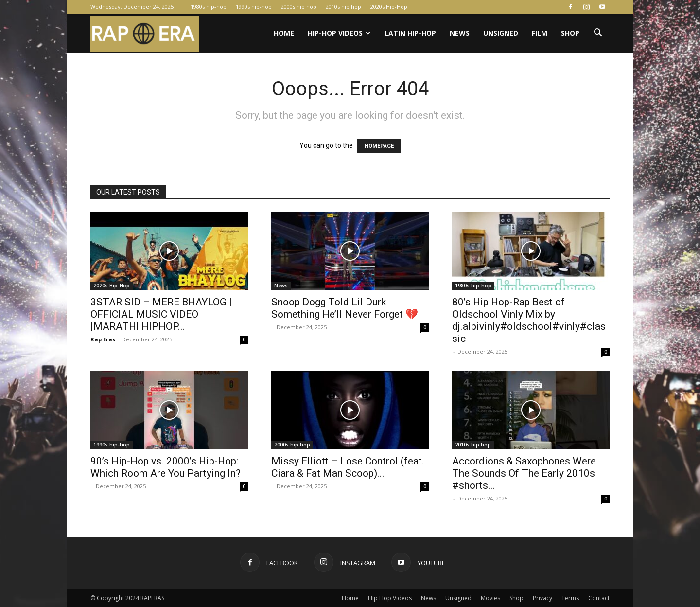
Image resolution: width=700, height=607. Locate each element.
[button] (598, 34)
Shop (570, 33)
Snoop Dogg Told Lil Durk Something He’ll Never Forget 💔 (345, 308)
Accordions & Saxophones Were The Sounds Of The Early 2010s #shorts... (524, 473)
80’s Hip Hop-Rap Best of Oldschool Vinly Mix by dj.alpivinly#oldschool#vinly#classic (529, 320)
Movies (490, 598)
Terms (570, 598)
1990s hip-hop (254, 7)
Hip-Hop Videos (339, 33)
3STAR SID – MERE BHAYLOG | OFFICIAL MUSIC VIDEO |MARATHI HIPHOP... (161, 314)
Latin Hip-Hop (410, 33)
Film (540, 33)
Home (284, 33)
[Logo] (145, 33)
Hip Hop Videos (390, 598)
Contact (599, 598)
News (460, 33)
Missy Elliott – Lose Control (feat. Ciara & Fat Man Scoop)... (348, 467)
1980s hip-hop (209, 7)
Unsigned (501, 33)
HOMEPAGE (379, 146)
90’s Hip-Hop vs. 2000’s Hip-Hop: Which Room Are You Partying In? (166, 467)
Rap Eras (103, 339)
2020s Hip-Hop (389, 7)
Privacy (542, 598)
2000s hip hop (299, 7)
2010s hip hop (343, 7)
